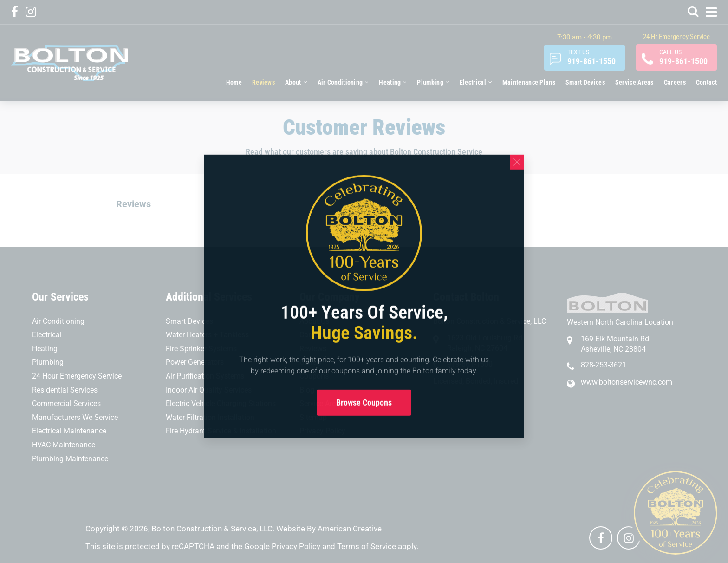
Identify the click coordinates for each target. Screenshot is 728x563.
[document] (364, 281)
